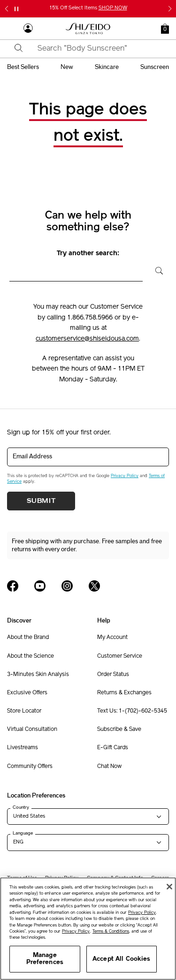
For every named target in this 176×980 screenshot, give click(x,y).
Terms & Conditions (111, 931)
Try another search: (88, 254)
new (67, 67)
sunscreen (155, 67)
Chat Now (109, 767)
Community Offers (30, 767)
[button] (165, 29)
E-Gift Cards (113, 748)
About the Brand (28, 638)
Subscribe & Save (119, 729)
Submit (41, 501)
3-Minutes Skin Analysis (38, 675)
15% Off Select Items (88, 8)
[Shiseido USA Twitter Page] (94, 586)
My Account (112, 638)
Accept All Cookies (121, 959)
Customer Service (120, 656)
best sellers (23, 67)
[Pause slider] (16, 9)
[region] (88, 929)
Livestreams (23, 748)
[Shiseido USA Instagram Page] (67, 586)
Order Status (113, 675)
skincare (107, 67)
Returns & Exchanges (124, 693)
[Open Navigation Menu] (12, 29)
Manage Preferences (45, 959)
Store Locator (24, 711)
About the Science (31, 656)
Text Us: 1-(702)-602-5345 (132, 711)
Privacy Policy (125, 476)
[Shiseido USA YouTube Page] (40, 586)
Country (21, 807)
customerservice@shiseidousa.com (87, 339)
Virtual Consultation (32, 729)
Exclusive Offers (27, 693)
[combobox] (96, 49)
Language (23, 833)
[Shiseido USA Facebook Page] (13, 586)
